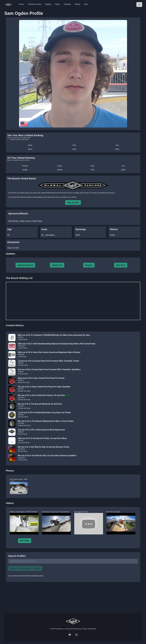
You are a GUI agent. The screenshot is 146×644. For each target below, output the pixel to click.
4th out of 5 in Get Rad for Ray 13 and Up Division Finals (44, 447)
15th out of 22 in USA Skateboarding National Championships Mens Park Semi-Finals (57, 344)
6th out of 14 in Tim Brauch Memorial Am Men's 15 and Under (46, 421)
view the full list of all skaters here (31, 576)
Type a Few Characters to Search (25, 568)
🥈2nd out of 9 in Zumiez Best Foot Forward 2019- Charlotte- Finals (49, 361)
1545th (25, 170)
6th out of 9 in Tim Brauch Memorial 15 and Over (40, 404)
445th (123, 170)
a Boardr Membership (48, 193)
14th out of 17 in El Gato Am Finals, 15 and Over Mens (42, 438)
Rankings (67, 4)
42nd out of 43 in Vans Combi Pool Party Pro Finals (41, 378)
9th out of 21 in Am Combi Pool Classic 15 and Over (41, 395)
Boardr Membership (19, 197)
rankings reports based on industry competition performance (94, 193)
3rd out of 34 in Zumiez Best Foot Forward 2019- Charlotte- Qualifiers (49, 369)
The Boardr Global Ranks (22, 179)
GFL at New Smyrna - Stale (18, 479)
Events (21, 4)
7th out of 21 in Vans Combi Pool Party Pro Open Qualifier (44, 387)
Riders (58, 4)
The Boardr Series (34, 4)
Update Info (57, 265)
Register (48, 4)
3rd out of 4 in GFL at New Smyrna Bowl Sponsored (41, 430)
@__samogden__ (49, 235)
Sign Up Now (73, 203)
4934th (60, 170)
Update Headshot (25, 265)
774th (92, 170)
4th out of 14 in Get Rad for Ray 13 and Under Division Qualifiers (47, 456)
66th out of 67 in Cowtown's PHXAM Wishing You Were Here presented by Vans (54, 335)
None (30, 149)
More (86, 4)
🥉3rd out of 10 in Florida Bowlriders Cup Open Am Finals (44, 413)
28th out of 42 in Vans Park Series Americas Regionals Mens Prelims (49, 352)
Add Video (121, 265)
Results (78, 4)
